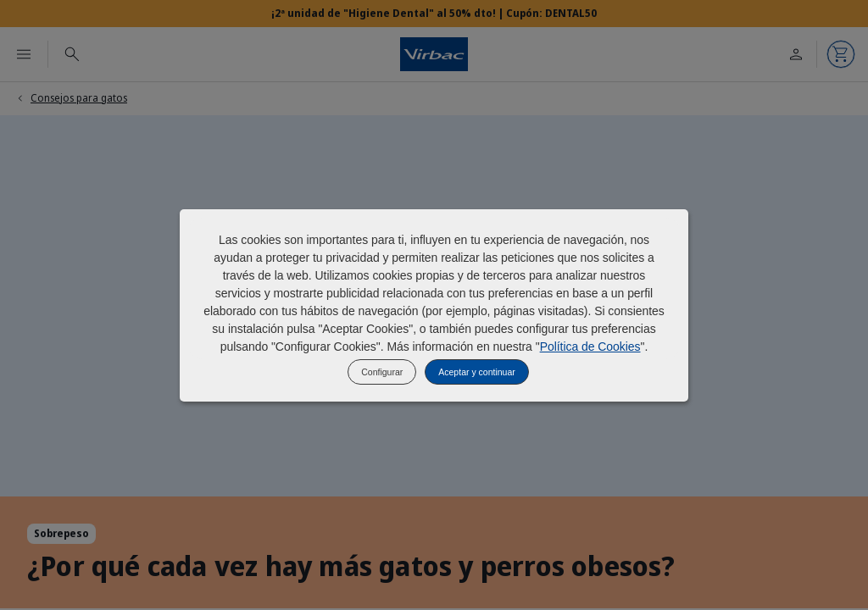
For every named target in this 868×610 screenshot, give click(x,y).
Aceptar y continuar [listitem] (476, 372)
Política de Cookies (590, 347)
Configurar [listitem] (382, 372)
